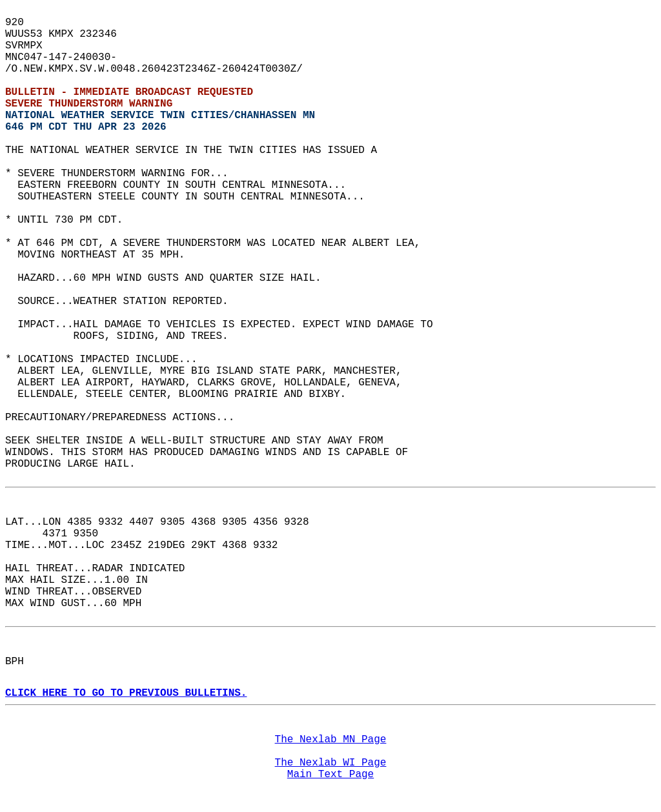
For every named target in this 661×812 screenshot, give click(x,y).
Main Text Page (330, 775)
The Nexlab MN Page (331, 740)
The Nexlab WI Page (331, 763)
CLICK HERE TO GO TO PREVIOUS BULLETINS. (126, 693)
